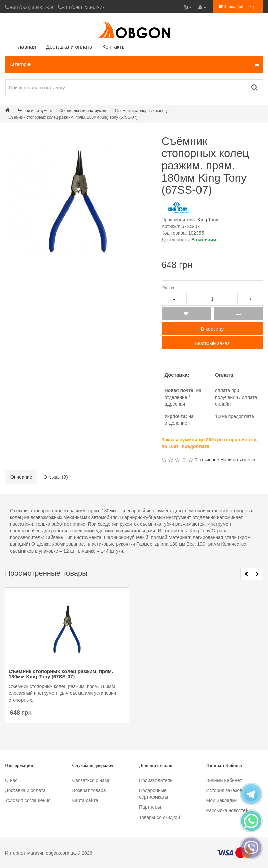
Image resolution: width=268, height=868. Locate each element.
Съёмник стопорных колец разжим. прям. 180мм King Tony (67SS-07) (61, 674)
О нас (11, 780)
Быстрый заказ (212, 343)
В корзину (212, 329)
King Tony (208, 220)
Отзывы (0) (55, 477)
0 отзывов (206, 460)
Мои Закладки (222, 800)
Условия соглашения (28, 800)
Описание (21, 477)
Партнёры (150, 807)
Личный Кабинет (224, 780)
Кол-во (168, 288)
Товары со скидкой (160, 817)
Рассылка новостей (227, 810)
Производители (156, 780)
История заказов (224, 790)
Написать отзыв (238, 460)
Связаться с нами (92, 780)
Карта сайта (85, 800)
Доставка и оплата (25, 790)
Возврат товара (89, 790)
